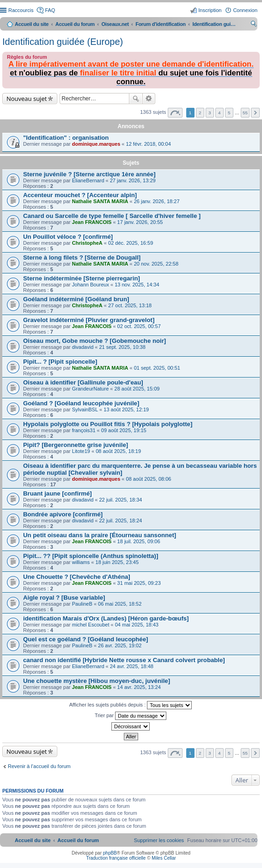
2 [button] (200, 113)
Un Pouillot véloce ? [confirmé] (68, 237)
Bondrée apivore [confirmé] (63, 514)
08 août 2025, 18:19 (118, 451)
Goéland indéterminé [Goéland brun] (76, 299)
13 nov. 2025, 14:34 (137, 285)
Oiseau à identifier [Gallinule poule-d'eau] (83, 382)
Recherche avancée (149, 99)
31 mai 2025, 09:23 (139, 583)
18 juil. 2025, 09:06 (139, 541)
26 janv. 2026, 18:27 (157, 201)
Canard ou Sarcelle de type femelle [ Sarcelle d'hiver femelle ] (112, 216)
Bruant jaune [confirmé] (58, 493)
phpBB (110, 853)
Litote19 (81, 451)
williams (81, 562)
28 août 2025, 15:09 (137, 389)
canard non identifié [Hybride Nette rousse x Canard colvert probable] (124, 660)
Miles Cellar (164, 858)
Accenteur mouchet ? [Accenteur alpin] (80, 195)
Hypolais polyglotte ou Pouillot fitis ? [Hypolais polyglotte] (108, 424)
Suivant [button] (255, 113)
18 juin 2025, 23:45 (117, 562)
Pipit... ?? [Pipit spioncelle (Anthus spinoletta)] (91, 556)
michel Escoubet (91, 625)
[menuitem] (159, 840)
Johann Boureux (91, 285)
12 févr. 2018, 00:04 (149, 144)
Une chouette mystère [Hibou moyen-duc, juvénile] (97, 681)
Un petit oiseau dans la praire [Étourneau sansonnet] (100, 535)
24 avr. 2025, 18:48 (132, 666)
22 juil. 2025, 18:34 (121, 500)
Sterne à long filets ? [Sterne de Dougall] (82, 257)
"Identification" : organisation (66, 138)
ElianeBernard (88, 180)
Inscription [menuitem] (210, 10)
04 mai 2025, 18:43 (137, 625)
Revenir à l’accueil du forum (39, 766)
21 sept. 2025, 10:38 (122, 347)
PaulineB (82, 604)
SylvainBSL (85, 409)
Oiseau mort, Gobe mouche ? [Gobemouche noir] (94, 341)
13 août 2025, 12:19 (126, 409)
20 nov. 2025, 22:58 (156, 264)
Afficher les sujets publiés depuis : (131, 705)
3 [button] (210, 113)
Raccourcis (21, 10)
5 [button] (229, 113)
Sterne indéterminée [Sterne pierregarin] (82, 278)
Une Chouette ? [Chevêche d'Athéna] (77, 577)
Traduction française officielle (116, 858)
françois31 (84, 430)
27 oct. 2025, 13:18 (130, 305)
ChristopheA (87, 243)
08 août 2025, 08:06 (149, 479)
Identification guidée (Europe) (63, 42)
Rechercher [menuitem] (254, 25)
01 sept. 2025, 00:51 (157, 368)
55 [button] (245, 113)
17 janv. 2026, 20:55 (140, 222)
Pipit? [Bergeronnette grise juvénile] (76, 445)
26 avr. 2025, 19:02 (120, 645)
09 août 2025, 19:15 (124, 430)
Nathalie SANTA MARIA (100, 201)
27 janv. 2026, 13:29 (133, 180)
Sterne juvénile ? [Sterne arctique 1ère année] (89, 174)
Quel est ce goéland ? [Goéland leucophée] (85, 639)
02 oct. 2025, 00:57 (139, 326)
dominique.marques (96, 144)
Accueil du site (32, 24)
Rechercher (136, 99)
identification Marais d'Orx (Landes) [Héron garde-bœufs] (106, 618)
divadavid (83, 347)
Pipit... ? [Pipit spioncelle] (60, 362)
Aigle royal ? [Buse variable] (64, 598)
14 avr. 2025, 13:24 (139, 687)
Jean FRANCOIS (92, 222)
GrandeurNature (91, 389)
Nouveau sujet (27, 99)
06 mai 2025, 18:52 (120, 604)
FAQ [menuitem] (50, 10)
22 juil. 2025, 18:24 (121, 521)
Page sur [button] (175, 113)
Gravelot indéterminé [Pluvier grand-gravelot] (89, 320)
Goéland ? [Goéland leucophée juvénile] (81, 403)
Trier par (131, 716)
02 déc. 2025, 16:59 (131, 243)
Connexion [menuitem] (245, 10)
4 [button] (219, 113)
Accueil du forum (75, 24)
